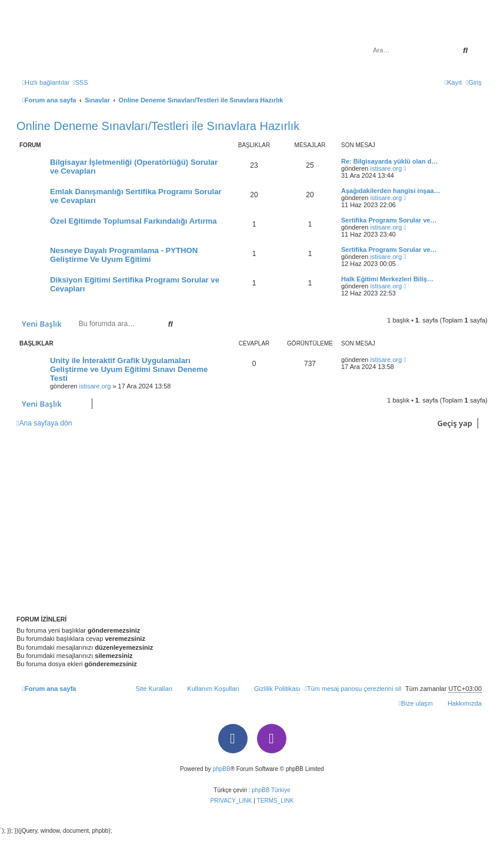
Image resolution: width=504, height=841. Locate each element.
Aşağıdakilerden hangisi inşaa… (391, 191)
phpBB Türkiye (271, 790)
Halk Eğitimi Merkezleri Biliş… (387, 279)
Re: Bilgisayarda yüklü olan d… (389, 161)
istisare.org (386, 168)
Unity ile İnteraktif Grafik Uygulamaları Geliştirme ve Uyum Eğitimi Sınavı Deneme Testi (129, 369)
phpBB (222, 769)
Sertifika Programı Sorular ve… (389, 220)
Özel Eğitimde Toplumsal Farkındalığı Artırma (133, 221)
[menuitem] (80, 82)
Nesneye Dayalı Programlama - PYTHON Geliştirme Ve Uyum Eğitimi (124, 255)
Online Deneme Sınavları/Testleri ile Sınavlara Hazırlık (158, 126)
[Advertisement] (252, 521)
